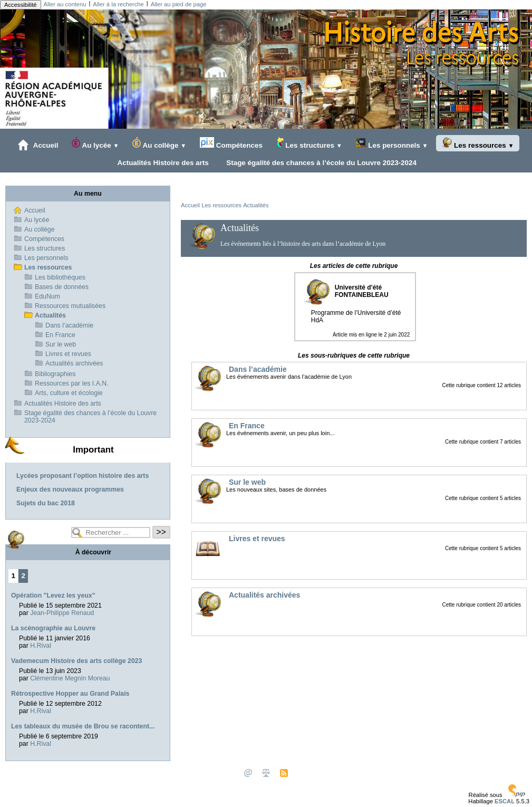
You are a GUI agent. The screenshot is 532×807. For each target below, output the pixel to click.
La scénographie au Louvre (53, 628)
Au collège (159, 143)
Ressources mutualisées (70, 306)
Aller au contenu (65, 4)
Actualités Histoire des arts (161, 162)
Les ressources (477, 143)
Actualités (256, 205)
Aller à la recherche (118, 4)
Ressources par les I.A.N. (72, 383)
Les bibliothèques (60, 277)
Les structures (309, 143)
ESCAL (505, 801)
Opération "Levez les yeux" (53, 595)
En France (60, 335)
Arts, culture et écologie (69, 393)
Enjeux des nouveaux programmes (70, 489)
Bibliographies (55, 374)
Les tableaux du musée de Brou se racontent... (83, 726)
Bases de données (62, 287)
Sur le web (61, 344)
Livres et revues (68, 354)
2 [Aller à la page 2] (23, 576)
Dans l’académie (69, 325)
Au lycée (95, 143)
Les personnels (392, 143)
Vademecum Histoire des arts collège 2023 (76, 661)
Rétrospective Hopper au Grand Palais (70, 694)
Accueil (38, 145)
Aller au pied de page (179, 4)
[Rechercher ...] (111, 532)
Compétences (231, 143)
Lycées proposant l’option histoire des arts (83, 476)
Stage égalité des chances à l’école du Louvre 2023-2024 (320, 162)
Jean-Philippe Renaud (62, 613)
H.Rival (41, 646)
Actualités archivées (74, 363)
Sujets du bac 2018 (46, 503)
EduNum (47, 296)
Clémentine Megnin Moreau (70, 678)
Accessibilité (21, 5)
